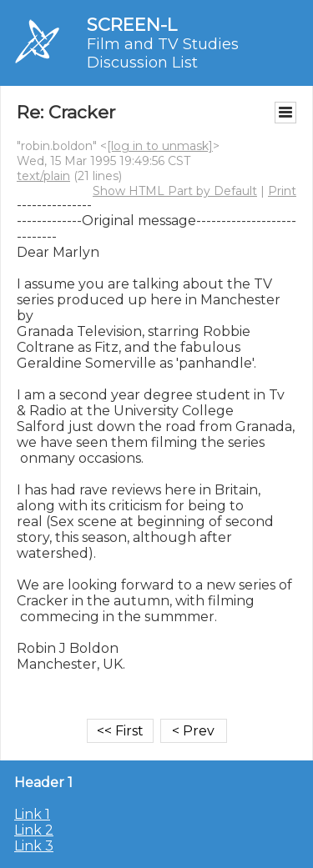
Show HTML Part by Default (175, 191)
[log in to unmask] (160, 146)
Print (282, 191)
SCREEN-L (132, 25)
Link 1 (32, 814)
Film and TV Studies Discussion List (163, 53)
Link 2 (34, 830)
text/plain (43, 176)
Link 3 (34, 846)
